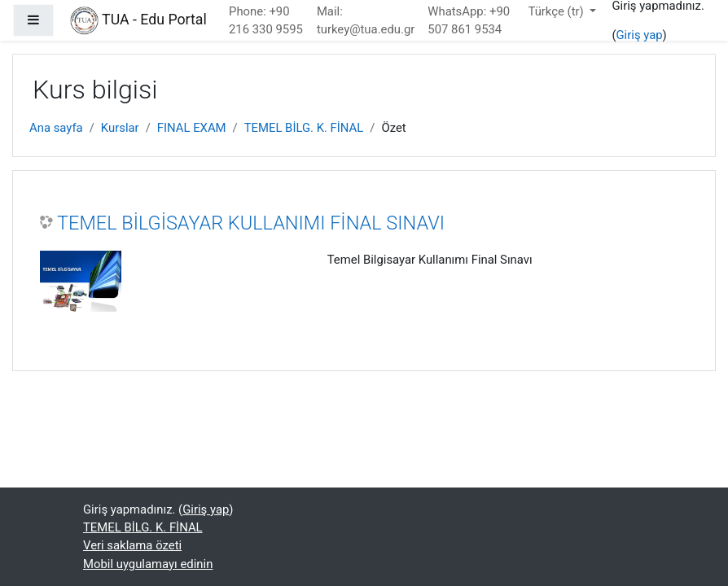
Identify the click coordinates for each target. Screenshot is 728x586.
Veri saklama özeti (132, 545)
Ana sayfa (56, 128)
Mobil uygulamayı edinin (148, 564)
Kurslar (120, 128)
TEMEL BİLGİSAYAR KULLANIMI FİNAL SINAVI (251, 223)
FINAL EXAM (192, 128)
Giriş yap (640, 35)
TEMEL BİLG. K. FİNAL (304, 128)
